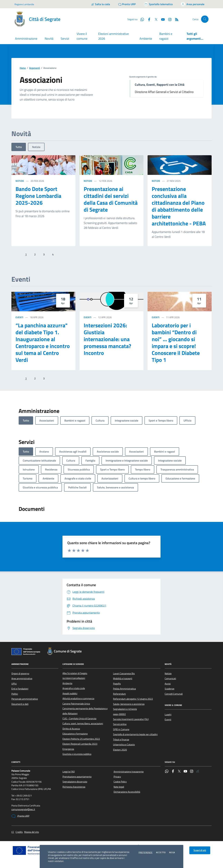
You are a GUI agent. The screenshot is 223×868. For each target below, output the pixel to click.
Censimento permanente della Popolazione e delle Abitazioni (85, 711)
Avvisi (168, 684)
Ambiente (146, 39)
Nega (172, 852)
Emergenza (68, 749)
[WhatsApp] (141, 19)
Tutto (19, 147)
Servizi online (120, 724)
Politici (15, 694)
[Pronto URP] (127, 4)
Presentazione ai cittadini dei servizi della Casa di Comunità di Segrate (111, 199)
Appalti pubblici (70, 693)
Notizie (36, 147)
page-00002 (119, 714)
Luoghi (168, 715)
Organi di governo (20, 673)
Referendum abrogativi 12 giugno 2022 (133, 699)
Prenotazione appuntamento (77, 777)
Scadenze (169, 689)
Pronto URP (20, 816)
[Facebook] (148, 19)
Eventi (19, 317)
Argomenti (35, 68)
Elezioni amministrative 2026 (113, 36)
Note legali (119, 787)
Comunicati (170, 678)
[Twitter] (155, 19)
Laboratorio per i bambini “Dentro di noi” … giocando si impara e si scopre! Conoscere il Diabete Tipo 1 (176, 343)
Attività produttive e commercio (78, 698)
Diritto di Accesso (71, 729)
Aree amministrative (22, 678)
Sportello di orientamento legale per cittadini (135, 734)
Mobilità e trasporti (123, 678)
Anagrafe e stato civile (74, 688)
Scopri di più (200, 850)
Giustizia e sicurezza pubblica (77, 754)
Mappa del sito (31, 832)
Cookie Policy (120, 782)
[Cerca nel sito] (205, 19)
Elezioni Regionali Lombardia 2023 (80, 744)
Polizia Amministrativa (124, 689)
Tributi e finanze (121, 740)
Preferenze (146, 852)
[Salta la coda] (101, 4)
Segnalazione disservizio (75, 782)
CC (13, 832)
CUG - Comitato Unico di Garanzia (79, 718)
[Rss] (175, 19)
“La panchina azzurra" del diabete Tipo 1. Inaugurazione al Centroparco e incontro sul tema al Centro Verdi (43, 343)
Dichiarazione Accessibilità (127, 792)
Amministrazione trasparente (129, 772)
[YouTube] (162, 19)
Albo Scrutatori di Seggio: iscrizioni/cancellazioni (75, 676)
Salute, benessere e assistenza (129, 704)
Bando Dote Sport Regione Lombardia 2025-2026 (38, 196)
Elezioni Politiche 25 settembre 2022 (81, 739)
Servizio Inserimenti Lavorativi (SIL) (131, 719)
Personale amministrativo (25, 699)
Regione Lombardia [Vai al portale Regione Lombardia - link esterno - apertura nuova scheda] (24, 4)
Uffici (14, 684)
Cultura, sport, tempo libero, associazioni (83, 723)
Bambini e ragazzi (166, 36)
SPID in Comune (121, 729)
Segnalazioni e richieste (125, 709)
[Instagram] (168, 19)
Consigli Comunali (174, 694)
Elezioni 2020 (120, 750)
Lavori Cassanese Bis (124, 673)
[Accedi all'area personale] (193, 4)
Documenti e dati (20, 704)
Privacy (117, 777)
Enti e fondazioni (20, 689)
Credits (19, 832)
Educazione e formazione (75, 734)
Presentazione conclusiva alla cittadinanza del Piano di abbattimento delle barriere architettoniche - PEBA (179, 206)
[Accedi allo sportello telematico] (158, 4)
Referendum (119, 694)
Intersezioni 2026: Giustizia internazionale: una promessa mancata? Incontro (107, 339)
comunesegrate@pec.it (23, 809)
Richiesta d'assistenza (74, 787)
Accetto (161, 852)
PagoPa (117, 684)
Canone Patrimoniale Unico (76, 704)
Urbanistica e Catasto (124, 745)
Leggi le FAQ (69, 772)
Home (23, 68)
